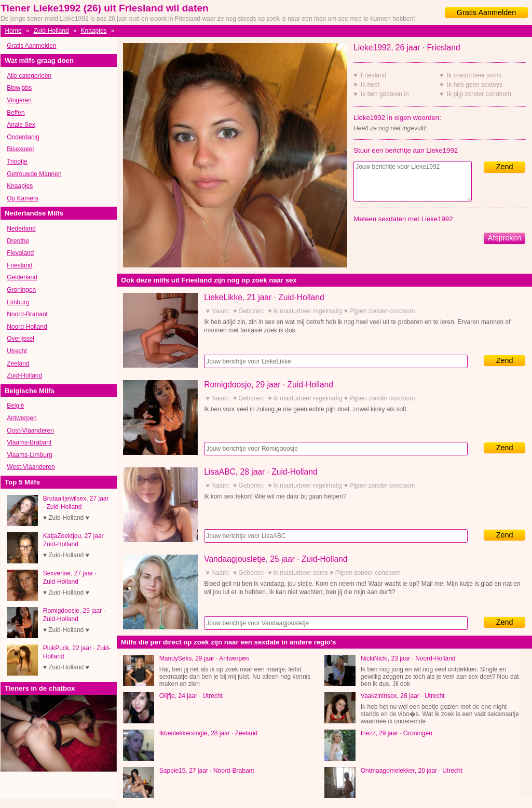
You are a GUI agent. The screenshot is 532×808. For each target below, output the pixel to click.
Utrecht (17, 351)
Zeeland (18, 363)
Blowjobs (19, 88)
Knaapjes (94, 31)
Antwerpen (22, 418)
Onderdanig (23, 137)
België (15, 406)
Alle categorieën (29, 76)
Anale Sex (21, 125)
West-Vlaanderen (31, 467)
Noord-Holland (27, 327)
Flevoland (20, 253)
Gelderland (22, 277)
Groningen (21, 290)
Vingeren (19, 100)
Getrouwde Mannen (34, 174)
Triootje (17, 161)
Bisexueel (20, 149)
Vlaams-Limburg (29, 455)
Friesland (19, 265)
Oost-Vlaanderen (30, 430)
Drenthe (18, 241)
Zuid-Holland (51, 31)
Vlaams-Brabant (29, 442)
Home (13, 31)
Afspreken (505, 238)
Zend (505, 167)
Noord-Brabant (27, 314)
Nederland (21, 228)
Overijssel (21, 339)
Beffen (16, 113)
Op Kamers (23, 198)
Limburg (18, 302)
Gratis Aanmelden (486, 12)
